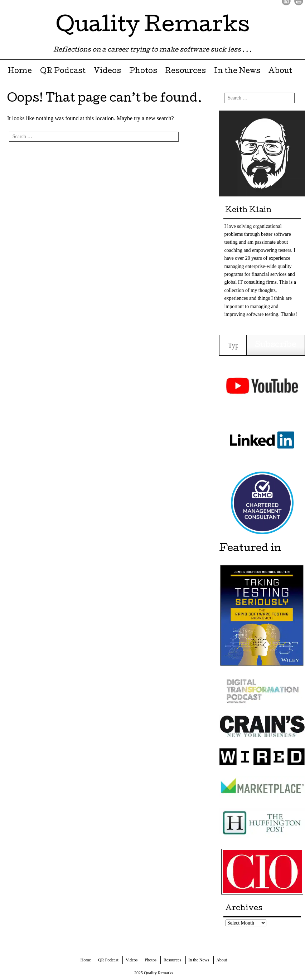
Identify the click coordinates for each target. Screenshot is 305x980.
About (280, 72)
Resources (185, 72)
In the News (237, 72)
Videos (107, 72)
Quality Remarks (153, 26)
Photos (143, 72)
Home (20, 72)
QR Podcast (63, 72)
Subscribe (276, 345)
